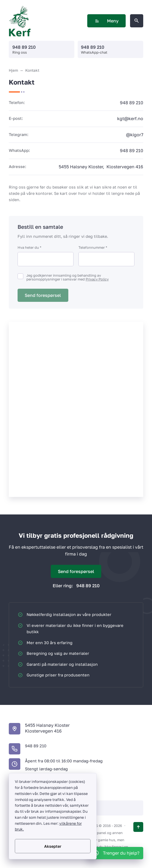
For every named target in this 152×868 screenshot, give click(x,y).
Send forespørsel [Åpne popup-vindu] (76, 571)
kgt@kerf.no (130, 118)
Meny (106, 21)
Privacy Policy (97, 279)
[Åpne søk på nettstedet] (137, 21)
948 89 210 (24, 47)
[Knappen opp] (138, 827)
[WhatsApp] (116, 853)
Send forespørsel (43, 295)
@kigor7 (135, 135)
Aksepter (53, 846)
